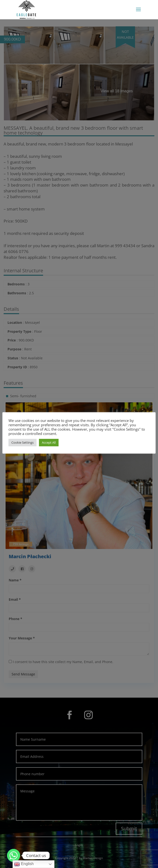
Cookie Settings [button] (23, 445)
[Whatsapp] (14, 855)
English (24, 864)
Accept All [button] (49, 445)
